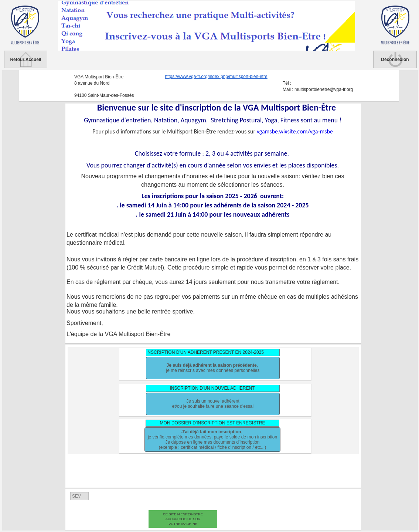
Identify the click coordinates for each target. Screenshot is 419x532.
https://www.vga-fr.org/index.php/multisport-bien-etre (216, 77)
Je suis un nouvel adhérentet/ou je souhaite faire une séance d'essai (213, 404)
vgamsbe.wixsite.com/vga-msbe (295, 131)
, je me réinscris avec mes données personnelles (213, 368)
